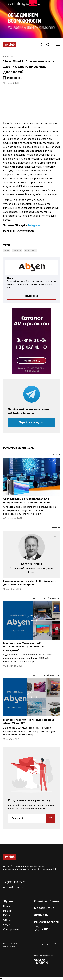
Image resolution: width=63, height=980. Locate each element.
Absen (7, 250)
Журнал (9, 901)
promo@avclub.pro (14, 887)
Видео (7, 925)
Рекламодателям (47, 922)
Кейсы (7, 915)
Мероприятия (44, 908)
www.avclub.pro (26, 231)
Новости (8, 906)
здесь (7, 220)
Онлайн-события (46, 901)
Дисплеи (17, 250)
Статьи (7, 920)
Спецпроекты (11, 929)
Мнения (8, 911)
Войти (46, 929)
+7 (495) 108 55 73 (14, 882)
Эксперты (41, 915)
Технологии (30, 250)
